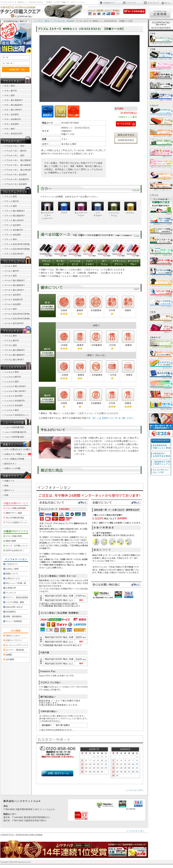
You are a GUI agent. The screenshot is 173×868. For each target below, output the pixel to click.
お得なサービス (13, 578)
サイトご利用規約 (14, 621)
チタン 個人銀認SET (14, 105)
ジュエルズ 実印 (12, 372)
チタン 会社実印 (12, 114)
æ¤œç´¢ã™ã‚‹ (15, 69)
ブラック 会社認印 (13, 235)
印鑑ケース (9, 481)
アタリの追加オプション (17, 522)
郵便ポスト (161, 328)
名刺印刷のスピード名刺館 (161, 220)
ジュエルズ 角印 (12, 410)
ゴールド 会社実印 (13, 295)
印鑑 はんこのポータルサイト (161, 40)
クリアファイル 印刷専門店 (161, 385)
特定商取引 (11, 612)
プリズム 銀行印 (12, 340)
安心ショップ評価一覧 (16, 583)
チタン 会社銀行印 (13, 119)
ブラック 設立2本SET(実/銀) (17, 249)
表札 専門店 (161, 318)
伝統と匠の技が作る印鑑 (161, 76)
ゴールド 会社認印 (13, 304)
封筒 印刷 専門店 (161, 231)
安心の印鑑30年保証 (15, 518)
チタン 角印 (10, 129)
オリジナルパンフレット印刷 (161, 272)
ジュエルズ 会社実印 (14, 396)
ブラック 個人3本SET (14, 220)
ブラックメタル (46, 263)
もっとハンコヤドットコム (18, 645)
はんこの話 (161, 471)
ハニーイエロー (90, 263)
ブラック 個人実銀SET (15, 211)
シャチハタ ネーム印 (161, 112)
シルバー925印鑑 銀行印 (15, 432)
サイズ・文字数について (17, 546)
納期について (12, 574)
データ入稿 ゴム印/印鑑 (161, 122)
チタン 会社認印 (12, 124)
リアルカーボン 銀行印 (15, 151)
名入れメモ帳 (161, 374)
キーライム (104, 263)
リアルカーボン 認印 (14, 155)
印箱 (6, 495)
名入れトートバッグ (161, 354)
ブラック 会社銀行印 (14, 230)
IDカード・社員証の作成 (161, 251)
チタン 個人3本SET (13, 110)
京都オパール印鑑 (12, 468)
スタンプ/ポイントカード (161, 241)
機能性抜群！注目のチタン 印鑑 (161, 55)
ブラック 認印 (11, 206)
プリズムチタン (12, 331)
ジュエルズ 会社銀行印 (15, 401)
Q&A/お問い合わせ (14, 607)
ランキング (11, 593)
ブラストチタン (12, 81)
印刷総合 (161, 206)
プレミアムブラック (15, 192)
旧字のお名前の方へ (15, 550)
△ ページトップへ (135, 790)
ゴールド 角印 (11, 309)
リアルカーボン (12, 141)
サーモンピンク (61, 263)
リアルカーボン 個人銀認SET (18, 165)
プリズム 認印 (11, 345)
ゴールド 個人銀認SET (15, 285)
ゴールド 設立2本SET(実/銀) (17, 319)
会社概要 (10, 659)
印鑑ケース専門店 (161, 96)
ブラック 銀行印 (12, 201)
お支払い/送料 (12, 569)
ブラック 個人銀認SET (15, 216)
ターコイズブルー (133, 263)
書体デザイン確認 (14, 513)
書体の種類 (11, 541)
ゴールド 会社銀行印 (14, 299)
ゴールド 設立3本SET (14, 323)
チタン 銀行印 (11, 91)
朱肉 (6, 486)
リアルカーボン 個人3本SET (18, 170)
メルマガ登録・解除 (15, 602)
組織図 (9, 655)
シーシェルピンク (75, 263)
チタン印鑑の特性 (14, 536)
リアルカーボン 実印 (14, 146)
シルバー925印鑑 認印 (14, 437)
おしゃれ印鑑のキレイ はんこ (161, 66)
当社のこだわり (13, 636)
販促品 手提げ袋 (161, 405)
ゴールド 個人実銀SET (15, 280)
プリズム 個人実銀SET (15, 350)
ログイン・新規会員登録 (17, 597)
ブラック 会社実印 (13, 225)
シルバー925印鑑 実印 (14, 427)
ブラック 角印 (11, 239)
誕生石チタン (10, 464)
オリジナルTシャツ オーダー (161, 282)
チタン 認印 (10, 95)
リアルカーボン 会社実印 (16, 175)
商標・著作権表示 (14, 616)
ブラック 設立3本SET (14, 254)
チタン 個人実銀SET (14, 100)
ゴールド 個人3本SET (14, 290)
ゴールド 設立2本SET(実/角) (17, 314)
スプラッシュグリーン (119, 263)
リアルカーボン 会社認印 (16, 184)
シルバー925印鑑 (13, 423)
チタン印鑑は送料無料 (16, 508)
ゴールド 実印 (11, 266)
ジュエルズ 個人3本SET (15, 391)
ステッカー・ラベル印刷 (161, 293)
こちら (63, 276)
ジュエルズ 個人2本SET (15, 386)
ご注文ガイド (12, 564)
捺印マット (9, 490)
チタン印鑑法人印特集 (14, 459)
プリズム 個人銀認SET (15, 355)
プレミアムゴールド (15, 261)
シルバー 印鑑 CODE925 (161, 86)
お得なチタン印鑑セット (18, 454)
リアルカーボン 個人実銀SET (18, 160)
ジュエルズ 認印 (12, 382)
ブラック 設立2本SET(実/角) (17, 244)
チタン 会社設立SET (14, 133)
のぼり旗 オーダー (161, 395)
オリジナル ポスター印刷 (161, 262)
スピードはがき (161, 303)
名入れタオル (161, 364)
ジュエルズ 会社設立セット (17, 415)
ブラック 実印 (11, 196)
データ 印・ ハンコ (161, 143)
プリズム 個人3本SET (14, 360)
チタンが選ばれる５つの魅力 (17, 449)
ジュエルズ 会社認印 (14, 405)
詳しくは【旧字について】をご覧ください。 (114, 418)
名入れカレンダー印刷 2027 (161, 344)
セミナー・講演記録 (15, 650)
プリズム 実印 (11, 336)
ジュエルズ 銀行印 (13, 377)
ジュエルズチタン (14, 367)
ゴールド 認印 (11, 276)
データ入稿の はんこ (161, 176)
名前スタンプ (161, 153)
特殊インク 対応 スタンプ (161, 186)
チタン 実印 (10, 86)
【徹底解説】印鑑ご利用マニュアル (162, 463)
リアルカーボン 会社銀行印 (17, 179)
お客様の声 (11, 588)
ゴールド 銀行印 (12, 271)
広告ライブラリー (14, 640)
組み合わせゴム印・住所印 (161, 132)
